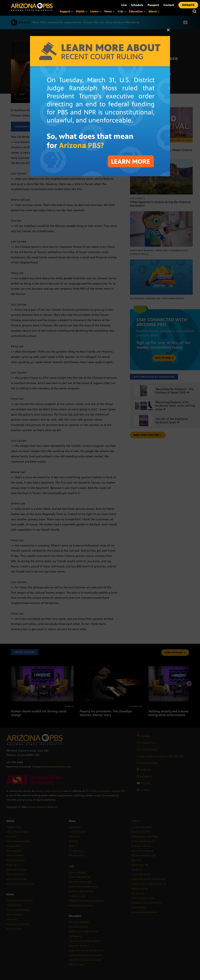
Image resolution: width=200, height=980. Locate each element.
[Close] (168, 32)
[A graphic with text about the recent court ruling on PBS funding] (100, 38)
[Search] (195, 11)
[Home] (32, 7)
